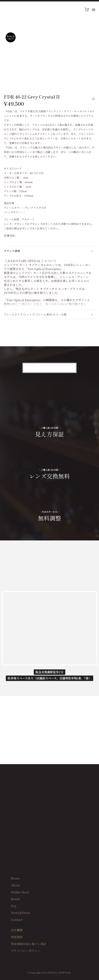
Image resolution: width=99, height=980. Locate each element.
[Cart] (87, 10)
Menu (94, 10)
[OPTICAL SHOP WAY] (49, 628)
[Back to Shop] (93, 99)
